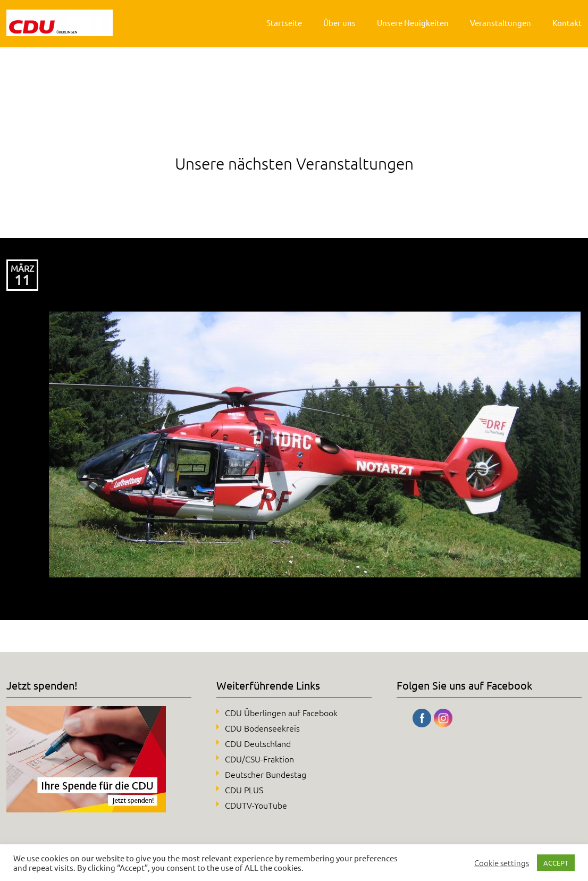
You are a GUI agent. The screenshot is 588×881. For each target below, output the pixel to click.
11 (22, 280)
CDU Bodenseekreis (262, 728)
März (22, 268)
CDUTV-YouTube (256, 805)
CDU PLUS (244, 790)
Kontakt (567, 23)
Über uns (339, 23)
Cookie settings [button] (502, 863)
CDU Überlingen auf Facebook (281, 712)
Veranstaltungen (501, 23)
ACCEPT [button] (556, 863)
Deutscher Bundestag (266, 774)
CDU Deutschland (258, 743)
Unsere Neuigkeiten (413, 23)
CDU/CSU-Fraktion (259, 759)
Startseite (284, 23)
